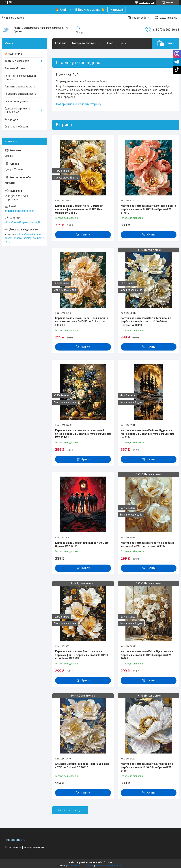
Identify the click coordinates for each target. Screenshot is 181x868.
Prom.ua (108, 862)
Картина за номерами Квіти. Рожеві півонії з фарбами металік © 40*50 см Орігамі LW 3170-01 (148, 209)
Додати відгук (168, 18)
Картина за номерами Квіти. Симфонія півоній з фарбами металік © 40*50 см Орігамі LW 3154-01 (79, 209)
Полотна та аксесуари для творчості (20, 78)
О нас (109, 43)
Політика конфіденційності (109, 866)
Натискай (117, 10)
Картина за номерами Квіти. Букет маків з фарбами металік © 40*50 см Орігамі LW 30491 (147, 655)
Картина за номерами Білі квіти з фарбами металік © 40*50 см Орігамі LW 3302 (147, 545)
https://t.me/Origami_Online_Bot (23, 222)
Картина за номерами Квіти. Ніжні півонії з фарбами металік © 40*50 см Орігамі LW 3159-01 (82, 322)
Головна (61, 43)
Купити (86, 235)
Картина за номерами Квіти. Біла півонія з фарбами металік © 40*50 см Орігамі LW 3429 (147, 767)
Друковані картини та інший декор (17, 110)
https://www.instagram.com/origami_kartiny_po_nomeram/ (24, 238)
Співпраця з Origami (16, 127)
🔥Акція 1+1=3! (14, 54)
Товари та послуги (84, 43)
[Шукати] (79, 28)
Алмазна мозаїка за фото (20, 87)
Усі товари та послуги (70, 810)
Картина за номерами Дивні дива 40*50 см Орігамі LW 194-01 (82, 545)
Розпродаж (11, 119)
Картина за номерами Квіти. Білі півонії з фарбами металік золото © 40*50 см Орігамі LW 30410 (146, 322)
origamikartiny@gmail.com (20, 211)
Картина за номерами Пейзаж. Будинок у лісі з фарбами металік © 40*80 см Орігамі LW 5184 (147, 434)
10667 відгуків (147, 3)
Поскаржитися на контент (80, 866)
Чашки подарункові (16, 101)
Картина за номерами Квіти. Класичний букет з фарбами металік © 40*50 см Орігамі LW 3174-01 (83, 434)
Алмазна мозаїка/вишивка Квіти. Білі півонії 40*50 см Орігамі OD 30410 (83, 766)
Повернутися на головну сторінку (79, 104)
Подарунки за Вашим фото (20, 94)
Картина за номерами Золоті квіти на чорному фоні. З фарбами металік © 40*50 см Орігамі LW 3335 (81, 655)
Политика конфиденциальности (25, 847)
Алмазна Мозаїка (15, 68)
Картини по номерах (17, 61)
